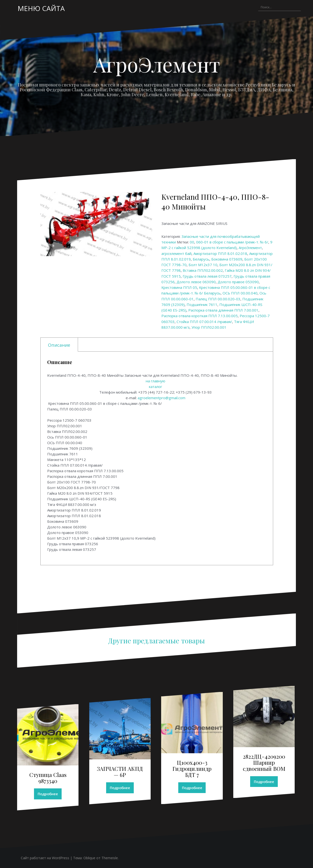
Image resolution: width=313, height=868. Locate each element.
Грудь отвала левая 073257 (207, 276)
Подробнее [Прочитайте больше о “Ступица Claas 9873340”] (48, 794)
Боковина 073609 (227, 259)
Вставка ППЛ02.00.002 (203, 270)
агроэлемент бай (176, 253)
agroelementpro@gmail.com (162, 398)
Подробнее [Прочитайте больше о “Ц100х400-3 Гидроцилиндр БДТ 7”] (192, 788)
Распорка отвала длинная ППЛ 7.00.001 (223, 310)
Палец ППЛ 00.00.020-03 (218, 299)
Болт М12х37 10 (203, 265)
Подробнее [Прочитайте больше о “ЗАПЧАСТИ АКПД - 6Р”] (120, 788)
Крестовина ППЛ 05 (179, 287)
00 (192, 242)
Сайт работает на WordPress (45, 858)
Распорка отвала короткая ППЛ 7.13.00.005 (200, 316)
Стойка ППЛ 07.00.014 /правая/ (204, 322)
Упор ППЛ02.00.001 (209, 327)
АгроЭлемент (157, 64)
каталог (156, 387)
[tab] (59, 345)
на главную (156, 381)
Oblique (89, 858)
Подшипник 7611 (202, 304)
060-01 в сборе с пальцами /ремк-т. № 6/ (232, 242)
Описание (59, 345)
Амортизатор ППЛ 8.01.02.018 (220, 253)
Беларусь (201, 259)
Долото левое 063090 (196, 282)
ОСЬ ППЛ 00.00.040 (240, 293)
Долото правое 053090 (238, 282)
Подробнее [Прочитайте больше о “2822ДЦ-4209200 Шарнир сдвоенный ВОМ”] (264, 782)
